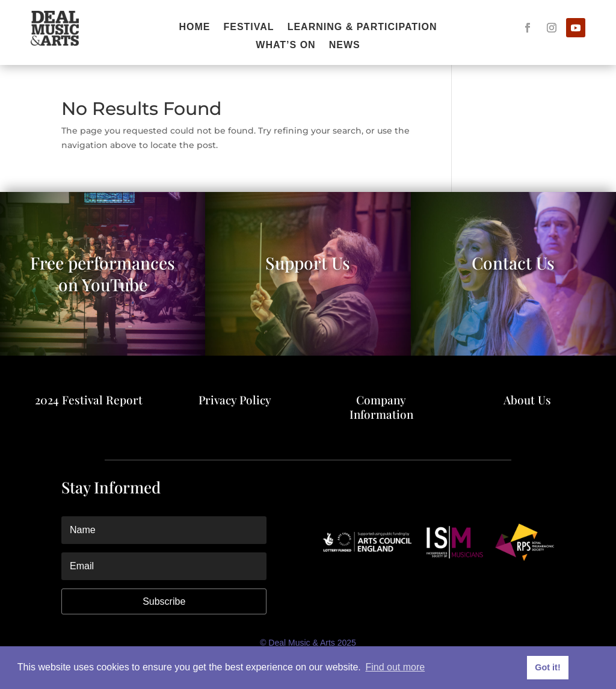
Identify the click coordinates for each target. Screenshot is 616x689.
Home (194, 27)
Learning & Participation (362, 27)
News (345, 45)
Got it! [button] (547, 667)
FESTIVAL (248, 27)
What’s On (285, 45)
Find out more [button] (395, 667)
